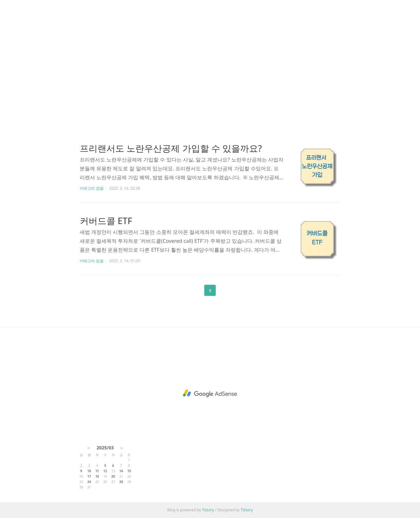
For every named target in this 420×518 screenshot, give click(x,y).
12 (105, 471)
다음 (226, 290)
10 (89, 471)
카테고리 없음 (92, 188)
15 (129, 471)
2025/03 (105, 448)
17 (89, 476)
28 (121, 482)
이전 (194, 290)
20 (113, 476)
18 (97, 476)
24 (89, 482)
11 (97, 471)
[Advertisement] (210, 60)
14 (121, 471)
